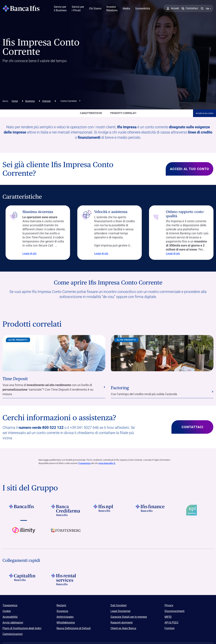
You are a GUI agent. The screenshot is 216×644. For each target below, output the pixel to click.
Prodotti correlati (123, 113)
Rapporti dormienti (122, 623)
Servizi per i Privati (78, 9)
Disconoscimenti (174, 611)
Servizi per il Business (60, 9)
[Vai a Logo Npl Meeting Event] (192, 510)
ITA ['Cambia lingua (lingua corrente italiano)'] (208, 9)
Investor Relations (112, 9)
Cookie (7, 611)
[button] (202, 8)
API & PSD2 (171, 623)
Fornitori (170, 628)
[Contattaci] (190, 8)
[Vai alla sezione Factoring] (162, 392)
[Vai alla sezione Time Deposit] (54, 387)
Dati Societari (119, 605)
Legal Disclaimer (120, 611)
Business (30, 101)
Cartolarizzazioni (13, 634)
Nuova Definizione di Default (74, 628)
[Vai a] (108, 510)
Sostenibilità (143, 9)
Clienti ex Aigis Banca (123, 628)
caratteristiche (91, 113)
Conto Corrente (69, 101)
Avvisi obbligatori (13, 623)
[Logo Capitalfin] (24, 579)
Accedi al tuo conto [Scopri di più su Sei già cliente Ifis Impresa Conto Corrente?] (190, 169)
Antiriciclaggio (65, 617)
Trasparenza (84, 463)
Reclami (61, 605)
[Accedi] (173, 8)
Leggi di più (26, 253)
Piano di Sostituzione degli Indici (22, 628)
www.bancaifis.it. (107, 463)
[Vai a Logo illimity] (24, 533)
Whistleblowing (66, 623)
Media (126, 9)
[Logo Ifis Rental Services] (66, 579)
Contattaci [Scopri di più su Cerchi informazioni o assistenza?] (192, 427)
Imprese (46, 101)
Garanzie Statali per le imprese (129, 617)
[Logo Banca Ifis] (21, 8)
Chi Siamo (95, 9)
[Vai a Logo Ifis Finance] (150, 510)
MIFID (168, 617)
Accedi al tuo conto (205, 113)
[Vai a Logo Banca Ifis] (24, 510)
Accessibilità (10, 617)
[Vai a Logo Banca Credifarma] (66, 510)
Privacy (169, 605)
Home (15, 101)
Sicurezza (62, 611)
